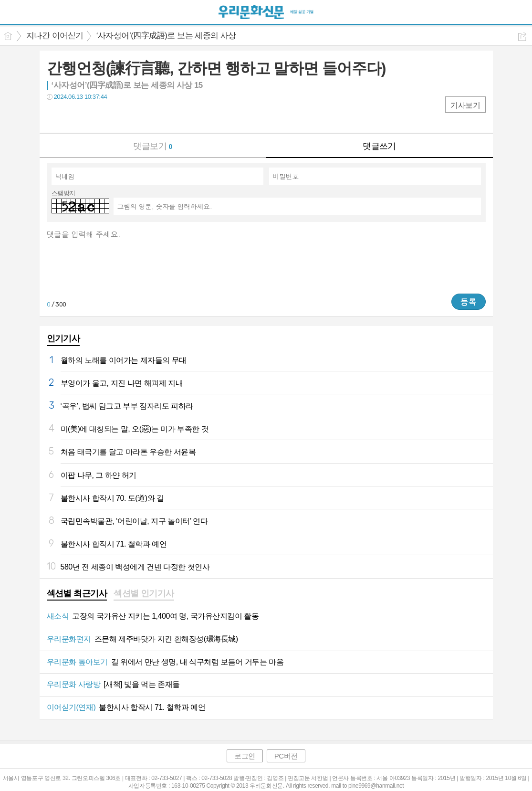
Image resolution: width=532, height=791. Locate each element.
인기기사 (63, 338)
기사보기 (465, 105)
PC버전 (286, 756)
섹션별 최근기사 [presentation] (77, 593)
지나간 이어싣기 (55, 36)
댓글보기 (153, 146)
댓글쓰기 (379, 146)
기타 (112, 116)
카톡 (93, 116)
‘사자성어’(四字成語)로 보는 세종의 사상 (166, 36)
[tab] (77, 594)
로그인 (245, 756)
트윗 (74, 116)
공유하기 (522, 37)
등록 (469, 302)
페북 (55, 116)
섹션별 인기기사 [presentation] (144, 593)
